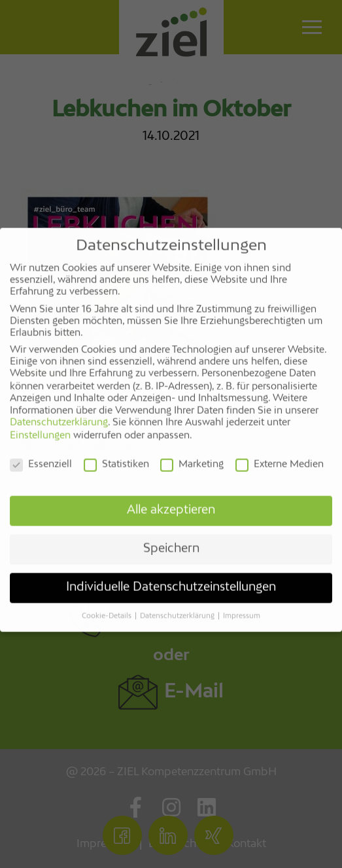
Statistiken (116, 455)
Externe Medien (280, 455)
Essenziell (41, 455)
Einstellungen (40, 426)
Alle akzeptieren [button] (171, 501)
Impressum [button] (242, 607)
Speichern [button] (171, 539)
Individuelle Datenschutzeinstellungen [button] (171, 578)
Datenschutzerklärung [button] (178, 607)
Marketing (192, 455)
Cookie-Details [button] (108, 607)
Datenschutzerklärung (59, 413)
